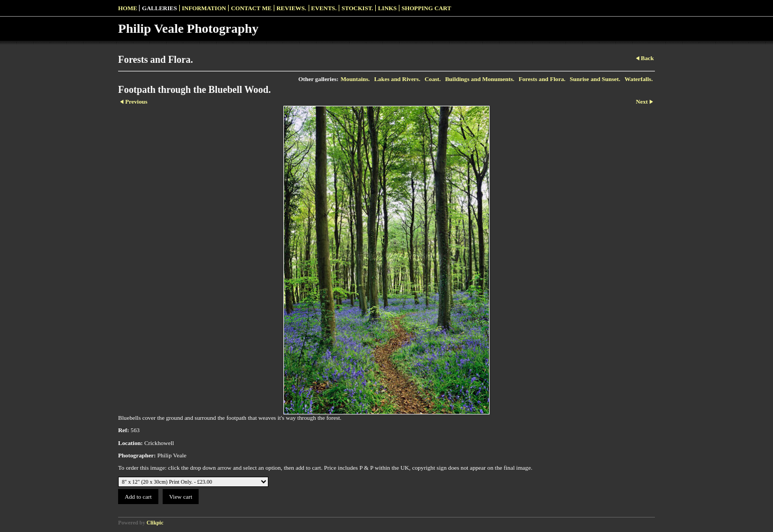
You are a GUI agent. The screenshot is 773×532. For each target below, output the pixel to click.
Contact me (251, 8)
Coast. (433, 79)
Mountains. (355, 79)
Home (127, 8)
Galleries (159, 8)
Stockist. (357, 8)
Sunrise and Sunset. (595, 79)
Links (387, 8)
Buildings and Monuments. (480, 79)
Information (204, 8)
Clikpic (155, 523)
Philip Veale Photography (188, 28)
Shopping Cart (426, 8)
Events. (324, 8)
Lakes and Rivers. (397, 79)
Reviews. (291, 8)
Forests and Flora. (542, 79)
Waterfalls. (639, 79)
